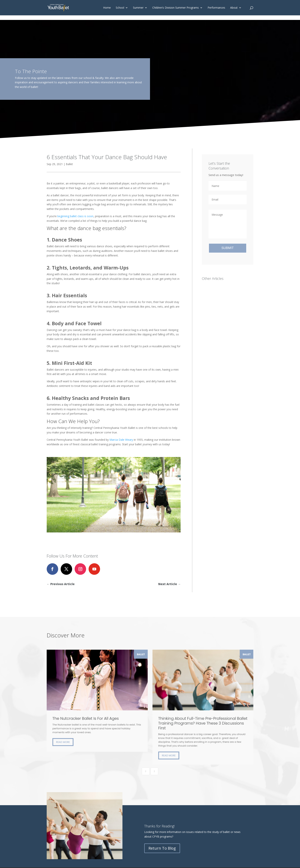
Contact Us (126, 801)
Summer (138, 8)
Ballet (69, 164)
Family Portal (164, 791)
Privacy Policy (240, 819)
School (120, 8)
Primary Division (57, 791)
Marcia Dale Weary (121, 440)
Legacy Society (129, 796)
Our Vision (126, 787)
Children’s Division (58, 787)
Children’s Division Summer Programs (176, 8)
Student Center (165, 787)
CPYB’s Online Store (168, 810)
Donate (124, 791)
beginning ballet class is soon (75, 216)
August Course (92, 796)
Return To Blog (162, 740)
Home (107, 8)
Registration (54, 805)
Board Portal (164, 796)
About (234, 8)
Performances (216, 8)
